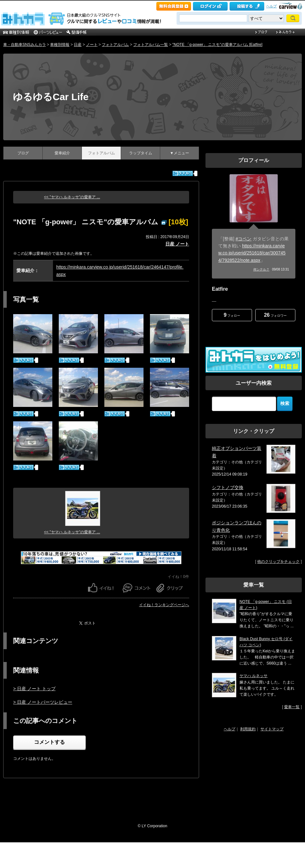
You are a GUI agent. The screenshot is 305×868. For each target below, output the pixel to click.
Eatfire (220, 289)
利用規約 (248, 729)
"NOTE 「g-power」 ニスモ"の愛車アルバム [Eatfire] (218, 45)
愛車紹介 (62, 153)
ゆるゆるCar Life (51, 97)
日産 (78, 45)
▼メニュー (179, 153)
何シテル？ (261, 269)
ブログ (23, 153)
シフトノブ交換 (228, 487)
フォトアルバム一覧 (151, 45)
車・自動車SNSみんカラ (25, 45)
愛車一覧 (292, 707)
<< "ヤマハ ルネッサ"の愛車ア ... (72, 197)
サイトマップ (272, 729)
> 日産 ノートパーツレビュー (43, 702)
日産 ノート (177, 244)
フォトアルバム (115, 45)
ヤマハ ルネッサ (253, 676)
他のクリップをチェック (278, 562)
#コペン (244, 239)
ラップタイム (141, 153)
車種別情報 (60, 45)
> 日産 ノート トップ (34, 689)
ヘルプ (271, 6)
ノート (92, 45)
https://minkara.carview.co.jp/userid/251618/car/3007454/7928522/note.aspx (252, 253)
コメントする (49, 742)
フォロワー (275, 315)
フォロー (232, 315)
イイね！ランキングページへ (164, 605)
